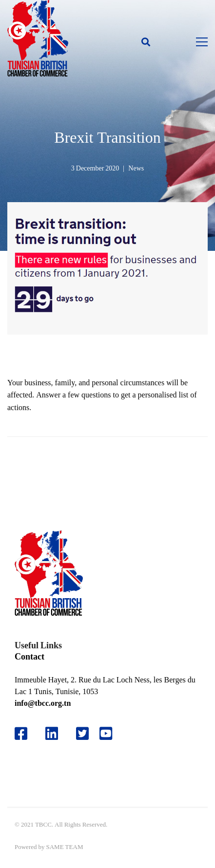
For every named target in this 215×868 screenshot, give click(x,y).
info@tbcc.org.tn (43, 703)
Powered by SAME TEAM (49, 847)
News (136, 168)
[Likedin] (52, 734)
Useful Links (38, 645)
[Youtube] (109, 734)
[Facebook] (21, 734)
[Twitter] (82, 734)
